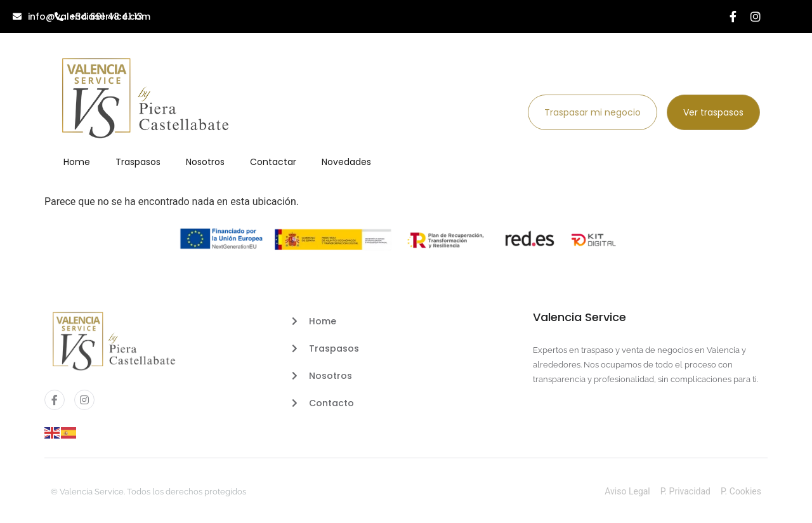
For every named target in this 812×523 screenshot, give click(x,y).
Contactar (273, 162)
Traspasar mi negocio (593, 112)
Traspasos (138, 162)
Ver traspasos (713, 112)
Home (77, 162)
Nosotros (205, 162)
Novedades (346, 162)
